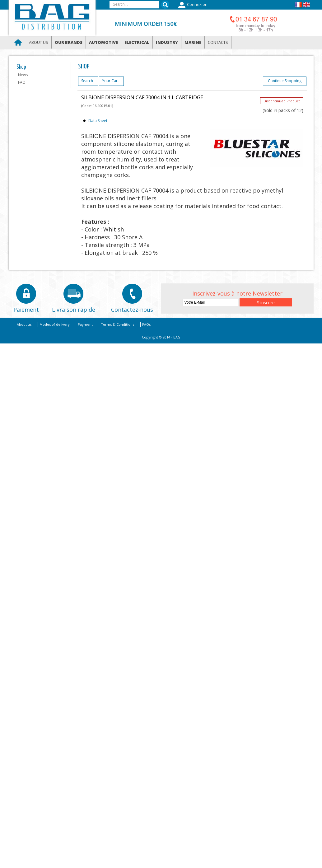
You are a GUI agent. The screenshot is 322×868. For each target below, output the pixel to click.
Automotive (103, 42)
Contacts (218, 42)
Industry (167, 42)
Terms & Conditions (117, 324)
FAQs (146, 324)
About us (39, 42)
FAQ (22, 82)
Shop (21, 67)
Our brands (69, 42)
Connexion (192, 5)
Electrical (137, 42)
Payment (85, 324)
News (23, 75)
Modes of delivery (55, 324)
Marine (193, 42)
